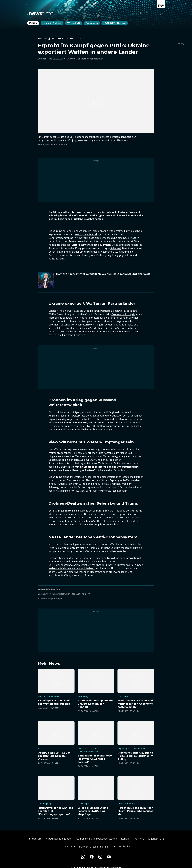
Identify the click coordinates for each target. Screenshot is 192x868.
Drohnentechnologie (123, 314)
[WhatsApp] (83, 857)
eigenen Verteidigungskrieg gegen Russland (112, 255)
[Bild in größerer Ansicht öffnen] (96, 101)
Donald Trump (134, 511)
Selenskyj (116, 248)
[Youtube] (109, 857)
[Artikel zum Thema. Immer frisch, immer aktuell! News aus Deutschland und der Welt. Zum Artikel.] (96, 280)
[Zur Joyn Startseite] (161, 4)
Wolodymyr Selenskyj (88, 234)
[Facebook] (92, 857)
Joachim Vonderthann (92, 59)
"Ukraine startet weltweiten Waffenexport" (69, 594)
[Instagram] (100, 857)
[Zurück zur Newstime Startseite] (40, 13)
